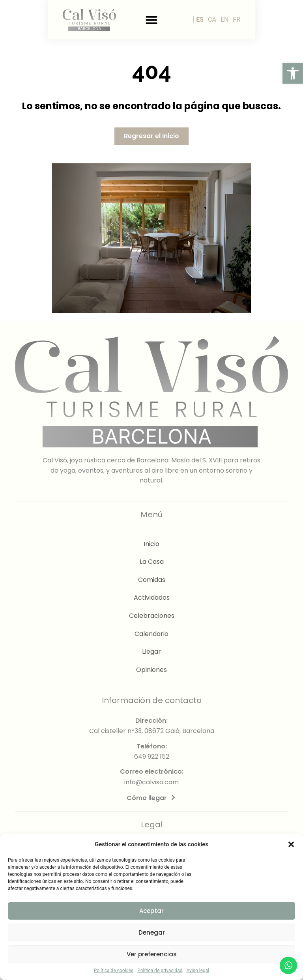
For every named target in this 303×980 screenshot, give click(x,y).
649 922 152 (152, 757)
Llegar (151, 652)
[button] (293, 73)
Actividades (152, 598)
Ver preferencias (152, 954)
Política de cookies (114, 971)
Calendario (151, 634)
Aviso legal (198, 971)
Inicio (151, 544)
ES (248, 20)
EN (272, 20)
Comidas (152, 580)
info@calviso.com (151, 782)
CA (260, 20)
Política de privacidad (160, 971)
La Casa (152, 562)
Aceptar (151, 911)
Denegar (152, 932)
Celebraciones (152, 616)
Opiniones (151, 670)
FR (284, 20)
